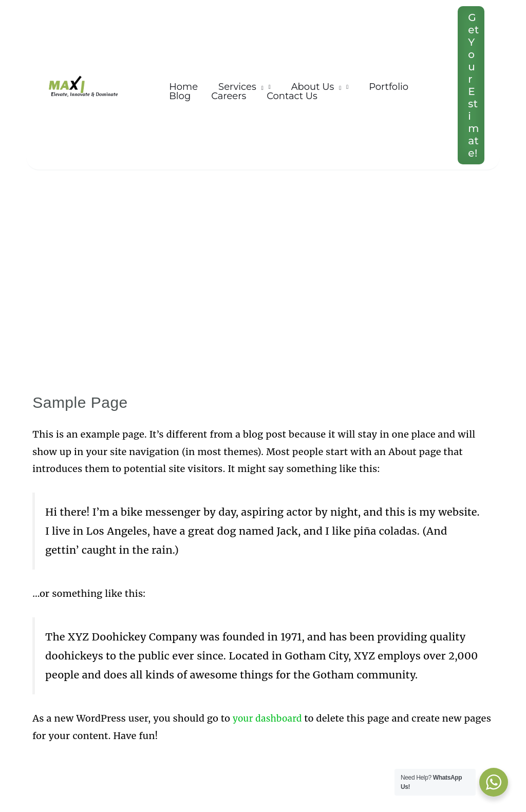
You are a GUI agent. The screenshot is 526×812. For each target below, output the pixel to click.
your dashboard (269, 718)
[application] (256, 81)
